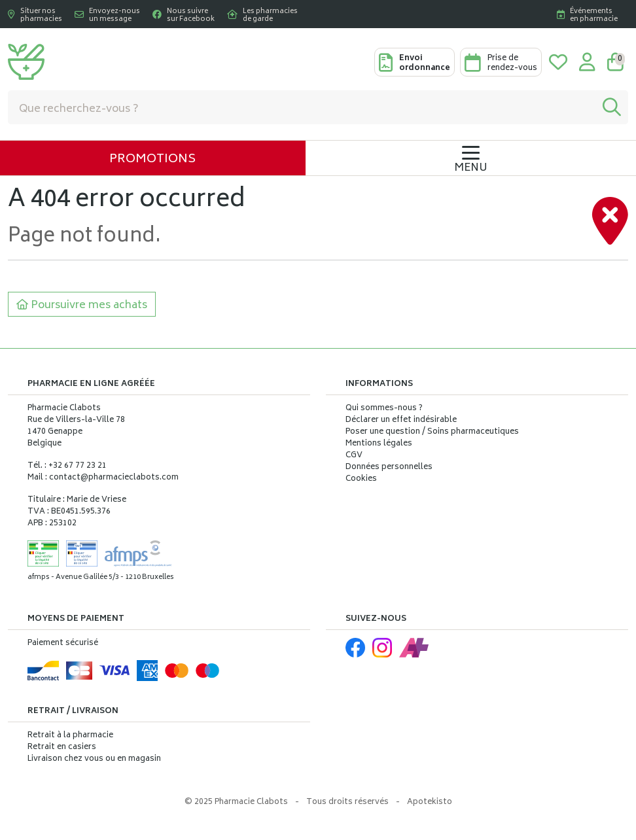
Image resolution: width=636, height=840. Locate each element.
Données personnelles (389, 468)
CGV (354, 456)
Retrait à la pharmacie (70, 736)
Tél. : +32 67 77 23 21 (67, 466)
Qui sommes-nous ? (384, 409)
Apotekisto (430, 802)
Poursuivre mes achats (82, 306)
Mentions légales (379, 444)
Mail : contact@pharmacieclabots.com (103, 478)
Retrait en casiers (62, 747)
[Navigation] (471, 158)
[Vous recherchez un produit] (302, 107)
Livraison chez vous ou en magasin (94, 759)
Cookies (361, 480)
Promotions (152, 160)
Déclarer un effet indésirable (401, 420)
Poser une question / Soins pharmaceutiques (432, 432)
